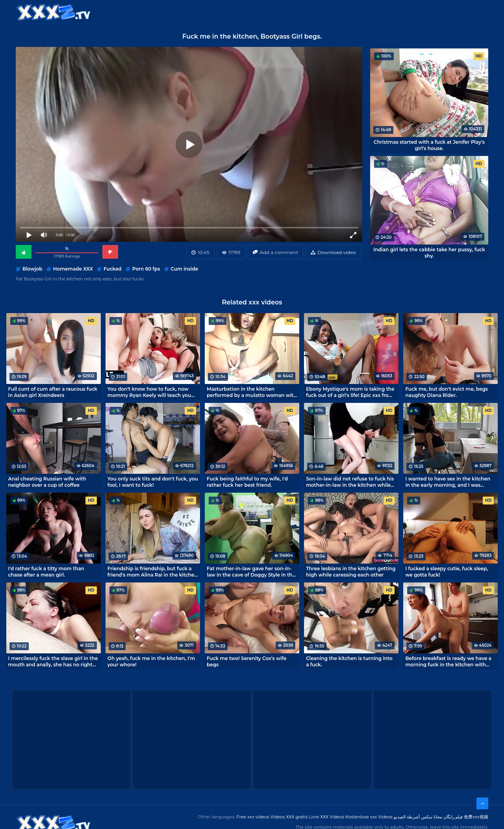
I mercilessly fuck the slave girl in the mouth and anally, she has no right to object (53, 661)
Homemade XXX (73, 269)
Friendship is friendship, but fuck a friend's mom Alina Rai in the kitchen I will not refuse (153, 571)
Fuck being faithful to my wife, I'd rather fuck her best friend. (247, 482)
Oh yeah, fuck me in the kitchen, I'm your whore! (151, 661)
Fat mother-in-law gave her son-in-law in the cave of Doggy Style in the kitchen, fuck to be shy (251, 571)
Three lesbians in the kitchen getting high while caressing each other (351, 571)
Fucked (113, 269)
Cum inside (185, 269)
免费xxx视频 (476, 817)
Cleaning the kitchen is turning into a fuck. (349, 661)
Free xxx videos (253, 817)
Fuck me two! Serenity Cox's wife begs (246, 661)
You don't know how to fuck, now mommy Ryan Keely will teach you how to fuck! (149, 392)
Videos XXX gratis (289, 817)
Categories (168, 12)
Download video (337, 252)
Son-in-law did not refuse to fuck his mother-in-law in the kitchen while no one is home (350, 482)
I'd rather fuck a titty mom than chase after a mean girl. (46, 571)
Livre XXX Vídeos (326, 817)
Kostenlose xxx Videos (369, 817)
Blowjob (32, 269)
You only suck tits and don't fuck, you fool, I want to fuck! (153, 482)
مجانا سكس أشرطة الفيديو (418, 817)
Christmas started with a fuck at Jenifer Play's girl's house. (429, 145)
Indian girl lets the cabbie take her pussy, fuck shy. (429, 252)
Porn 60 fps (146, 269)
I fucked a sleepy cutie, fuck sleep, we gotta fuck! (447, 571)
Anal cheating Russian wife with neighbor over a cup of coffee (47, 482)
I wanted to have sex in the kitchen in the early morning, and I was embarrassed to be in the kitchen (448, 482)
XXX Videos (213, 12)
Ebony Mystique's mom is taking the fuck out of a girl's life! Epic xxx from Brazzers (350, 392)
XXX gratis (292, 12)
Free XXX (253, 12)
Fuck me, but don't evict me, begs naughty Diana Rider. (447, 392)
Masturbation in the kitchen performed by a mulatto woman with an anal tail (252, 392)
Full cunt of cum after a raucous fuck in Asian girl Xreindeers (53, 392)
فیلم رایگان (453, 817)
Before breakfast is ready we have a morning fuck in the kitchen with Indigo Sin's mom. (448, 661)
